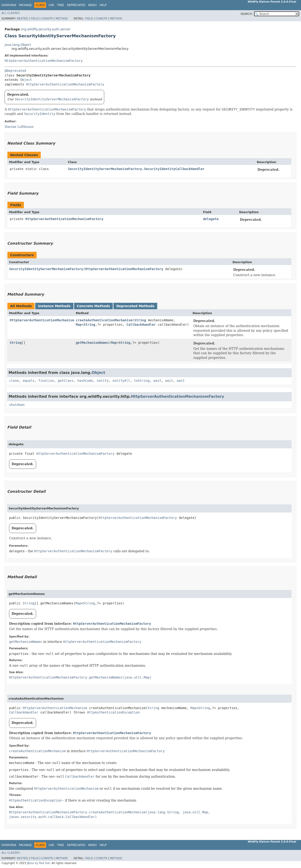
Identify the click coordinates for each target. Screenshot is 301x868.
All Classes (11, 13)
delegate (211, 219)
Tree (61, 5)
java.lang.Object (18, 45)
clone (14, 381)
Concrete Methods (94, 306)
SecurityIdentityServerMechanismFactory (46, 269)
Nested (22, 19)
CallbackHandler (141, 325)
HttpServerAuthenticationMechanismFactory (44, 61)
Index (93, 5)
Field (34, 19)
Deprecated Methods (135, 306)
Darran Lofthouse (19, 127)
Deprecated (76, 5)
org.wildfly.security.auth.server (46, 29)
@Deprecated (15, 71)
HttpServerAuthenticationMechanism (42, 320)
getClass (66, 381)
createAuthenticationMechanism (104, 320)
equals (29, 381)
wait (157, 381)
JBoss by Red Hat (38, 863)
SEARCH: (247, 14)
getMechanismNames (92, 343)
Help (103, 5)
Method (62, 19)
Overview (9, 5)
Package (25, 5)
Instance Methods (54, 306)
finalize (46, 381)
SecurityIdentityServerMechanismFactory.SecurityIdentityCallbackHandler (136, 169)
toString (142, 381)
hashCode (85, 381)
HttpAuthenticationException (113, 712)
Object (26, 80)
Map (79, 325)
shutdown (17, 405)
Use (51, 5)
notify (103, 381)
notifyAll (121, 381)
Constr (47, 19)
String (140, 320)
